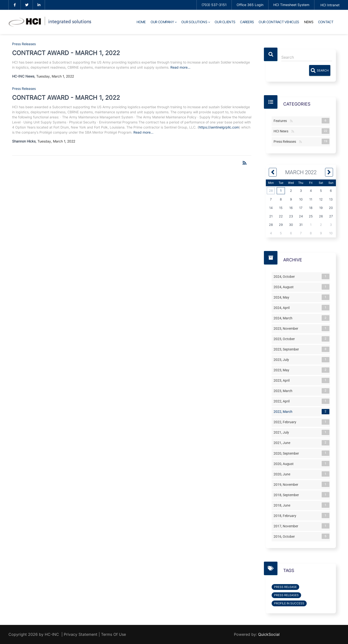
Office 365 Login (250, 5)
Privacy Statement (81, 634)
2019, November (287, 484)
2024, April (283, 308)
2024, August (285, 287)
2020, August (285, 464)
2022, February (286, 422)
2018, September (287, 495)
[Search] (307, 57)
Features (281, 121)
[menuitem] (141, 22)
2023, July (282, 360)
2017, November (287, 526)
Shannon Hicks (24, 141)
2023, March (284, 391)
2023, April (283, 380)
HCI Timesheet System (291, 5)
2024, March (284, 318)
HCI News (282, 131)
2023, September (287, 349)
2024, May (282, 297)
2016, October (285, 536)
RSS (291, 121)
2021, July (282, 432)
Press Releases (24, 44)
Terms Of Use (113, 634)
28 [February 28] (271, 191)
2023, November (287, 329)
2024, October (285, 276)
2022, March (284, 412)
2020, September (287, 453)
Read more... (180, 67)
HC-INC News (23, 76)
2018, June (283, 505)
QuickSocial (269, 634)
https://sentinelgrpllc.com (219, 127)
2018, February (286, 515)
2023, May (282, 370)
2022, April (283, 401)
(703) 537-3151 (214, 5)
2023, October (285, 339)
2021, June (283, 443)
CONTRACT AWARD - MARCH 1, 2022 (66, 53)
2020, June (283, 474)
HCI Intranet (330, 5)
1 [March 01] (281, 191)
